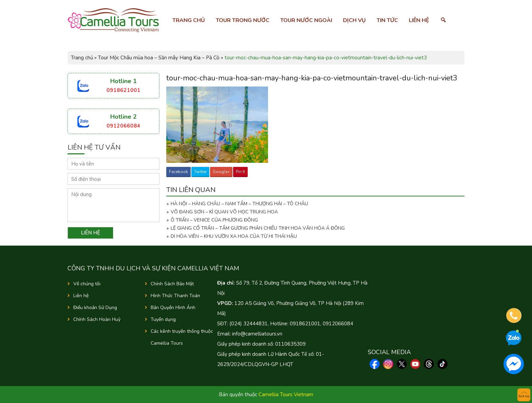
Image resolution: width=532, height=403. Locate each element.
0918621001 (123, 90)
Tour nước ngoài (306, 20)
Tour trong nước (243, 20)
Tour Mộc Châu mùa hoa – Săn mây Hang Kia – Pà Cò (159, 58)
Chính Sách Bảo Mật (172, 284)
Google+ (221, 172)
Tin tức (387, 20)
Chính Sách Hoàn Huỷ (97, 319)
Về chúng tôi (87, 284)
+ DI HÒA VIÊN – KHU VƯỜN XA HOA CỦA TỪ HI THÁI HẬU (232, 236)
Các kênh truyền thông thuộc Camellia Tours (182, 337)
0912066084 (123, 126)
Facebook (178, 172)
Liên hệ (419, 20)
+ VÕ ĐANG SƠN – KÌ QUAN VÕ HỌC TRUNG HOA (222, 212)
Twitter (200, 172)
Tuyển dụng (163, 319)
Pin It (240, 172)
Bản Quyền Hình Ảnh (173, 308)
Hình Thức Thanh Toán (175, 296)
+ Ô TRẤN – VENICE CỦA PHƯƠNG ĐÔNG (212, 220)
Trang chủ (189, 20)
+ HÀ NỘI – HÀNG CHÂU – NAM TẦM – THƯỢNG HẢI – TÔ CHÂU (239, 204)
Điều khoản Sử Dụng (95, 308)
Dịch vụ (354, 20)
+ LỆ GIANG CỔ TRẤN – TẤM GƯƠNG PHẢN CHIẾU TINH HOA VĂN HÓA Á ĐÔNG (255, 228)
